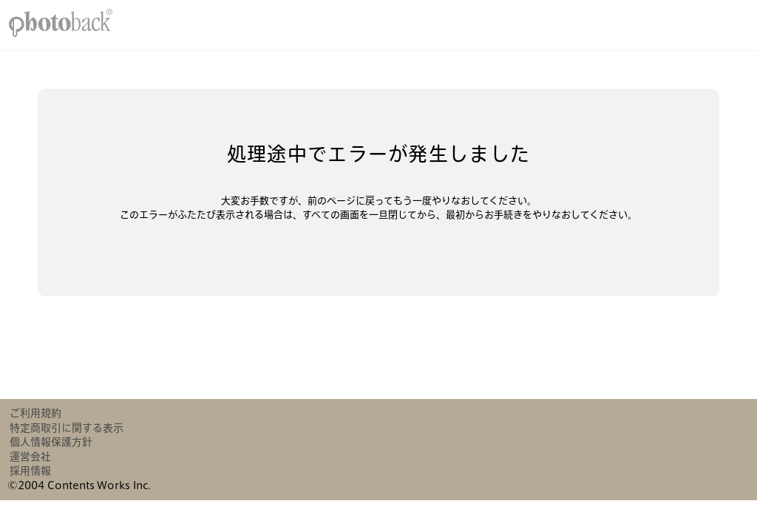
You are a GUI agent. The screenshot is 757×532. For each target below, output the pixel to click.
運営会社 (30, 457)
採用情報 (30, 471)
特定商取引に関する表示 (67, 428)
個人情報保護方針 (51, 442)
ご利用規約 (35, 413)
